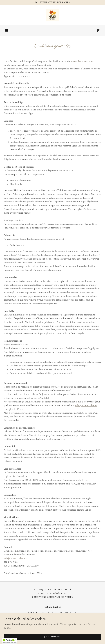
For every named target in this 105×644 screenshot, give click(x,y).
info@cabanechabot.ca (86, 405)
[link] (53, 15)
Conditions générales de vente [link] (52, 597)
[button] (7, 30)
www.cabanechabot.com (82, 61)
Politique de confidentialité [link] (52, 590)
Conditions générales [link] (52, 593)
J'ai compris (52, 637)
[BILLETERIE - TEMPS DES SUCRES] (52, 2)
